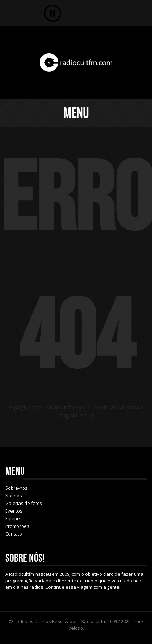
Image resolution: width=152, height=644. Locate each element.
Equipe (13, 518)
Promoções (17, 526)
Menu (76, 113)
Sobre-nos (16, 488)
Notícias (14, 496)
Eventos (14, 511)
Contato (14, 534)
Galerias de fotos (24, 503)
